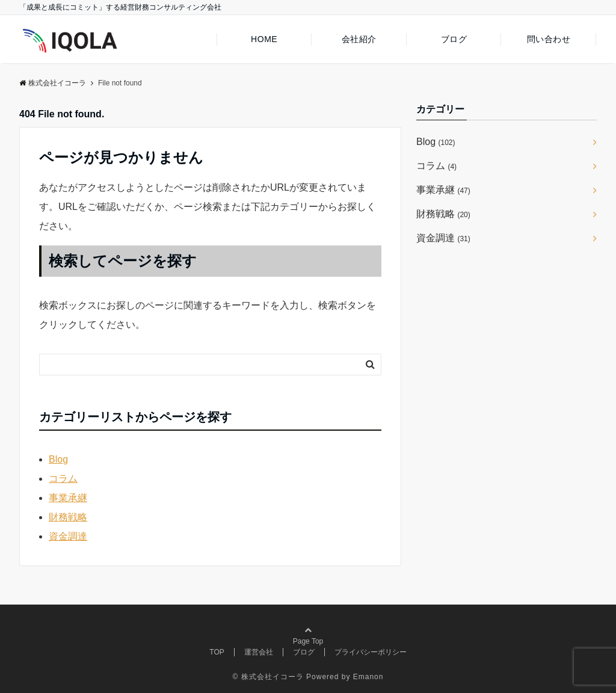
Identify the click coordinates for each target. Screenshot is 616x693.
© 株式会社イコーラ (268, 677)
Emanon (368, 677)
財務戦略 (68, 517)
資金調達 (68, 536)
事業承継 (68, 498)
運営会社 (259, 652)
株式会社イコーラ (53, 83)
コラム (63, 479)
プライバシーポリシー (371, 652)
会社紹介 (359, 39)
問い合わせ (549, 39)
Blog (58, 459)
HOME (264, 39)
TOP (217, 652)
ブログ (454, 39)
